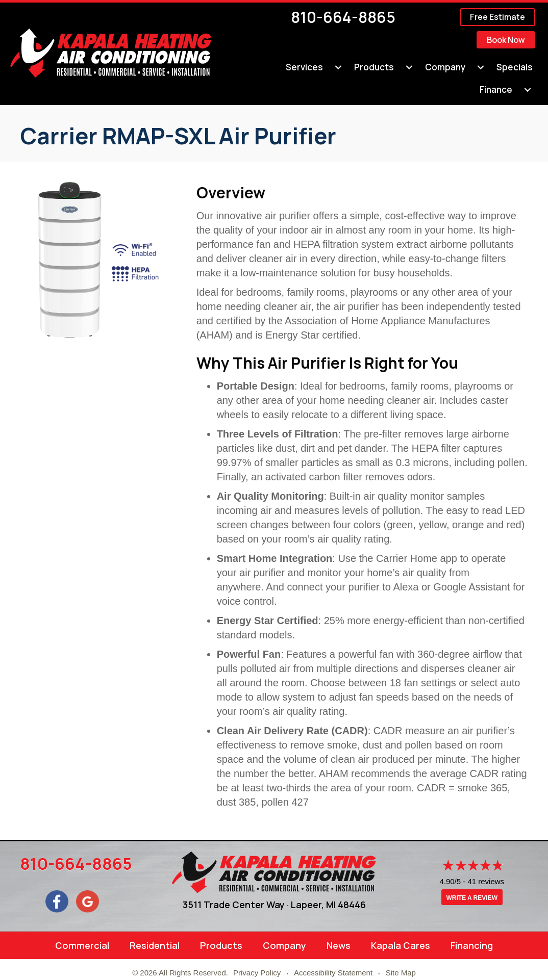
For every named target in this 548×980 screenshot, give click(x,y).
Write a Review (472, 898)
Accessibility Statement (333, 973)
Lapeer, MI (313, 905)
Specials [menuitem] (515, 67)
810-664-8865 (343, 17)
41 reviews (486, 882)
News (339, 945)
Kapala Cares (401, 945)
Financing (472, 945)
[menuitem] (338, 67)
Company (284, 945)
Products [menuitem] (374, 67)
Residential (155, 945)
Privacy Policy (257, 973)
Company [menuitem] (445, 67)
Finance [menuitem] (496, 89)
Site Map (401, 973)
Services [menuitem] (304, 67)
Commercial (82, 945)
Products (221, 945)
